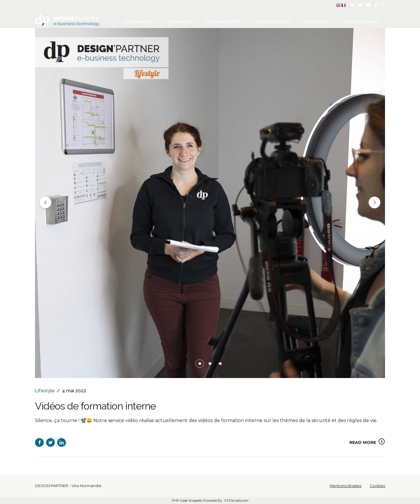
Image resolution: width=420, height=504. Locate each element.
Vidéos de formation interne (109, 406)
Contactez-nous (361, 21)
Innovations (179, 21)
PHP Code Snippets (187, 501)
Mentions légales (345, 486)
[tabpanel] (210, 203)
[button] (45, 203)
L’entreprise (138, 21)
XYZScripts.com (236, 501)
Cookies (377, 486)
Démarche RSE (223, 21)
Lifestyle (45, 391)
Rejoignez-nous (273, 21)
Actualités (317, 21)
